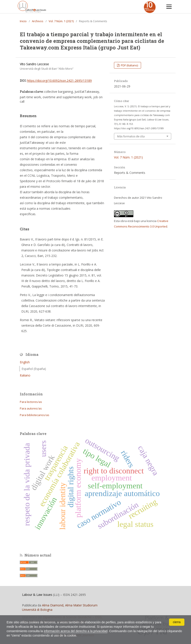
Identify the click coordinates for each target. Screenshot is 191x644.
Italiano (25, 375)
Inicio (23, 21)
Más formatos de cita (131, 136)
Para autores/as (31, 408)
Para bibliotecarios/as (35, 415)
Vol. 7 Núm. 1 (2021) (61, 21)
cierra (177, 622)
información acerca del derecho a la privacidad (76, 631)
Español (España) (34, 369)
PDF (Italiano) (129, 65)
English (25, 362)
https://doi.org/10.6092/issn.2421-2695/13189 (59, 81)
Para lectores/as (31, 402)
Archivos (38, 21)
